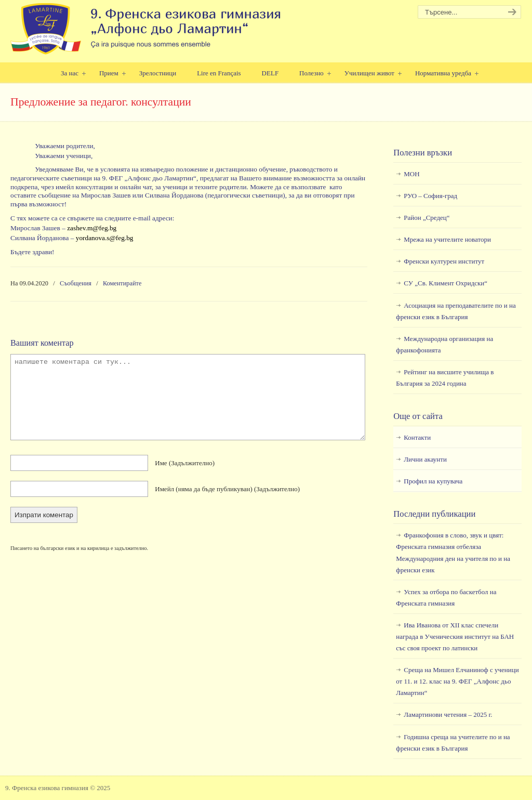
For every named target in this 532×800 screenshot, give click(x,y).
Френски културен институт (444, 261)
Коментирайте (122, 283)
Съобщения (76, 283)
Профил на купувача (433, 481)
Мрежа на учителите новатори (447, 239)
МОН (411, 174)
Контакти (417, 437)
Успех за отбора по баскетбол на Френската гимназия (446, 598)
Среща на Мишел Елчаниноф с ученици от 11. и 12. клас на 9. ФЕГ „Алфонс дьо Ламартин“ (457, 681)
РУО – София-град (430, 196)
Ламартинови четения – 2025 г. (448, 714)
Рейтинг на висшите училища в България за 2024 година (445, 378)
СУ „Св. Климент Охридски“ (445, 283)
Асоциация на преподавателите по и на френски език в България (456, 311)
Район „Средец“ (427, 218)
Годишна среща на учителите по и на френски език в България (453, 743)
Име (185, 463)
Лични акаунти (425, 459)
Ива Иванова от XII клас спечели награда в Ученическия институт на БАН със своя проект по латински (455, 637)
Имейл (227, 489)
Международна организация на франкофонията (444, 344)
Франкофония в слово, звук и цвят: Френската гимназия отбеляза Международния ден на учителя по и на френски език (453, 552)
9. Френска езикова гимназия (147, 29)
